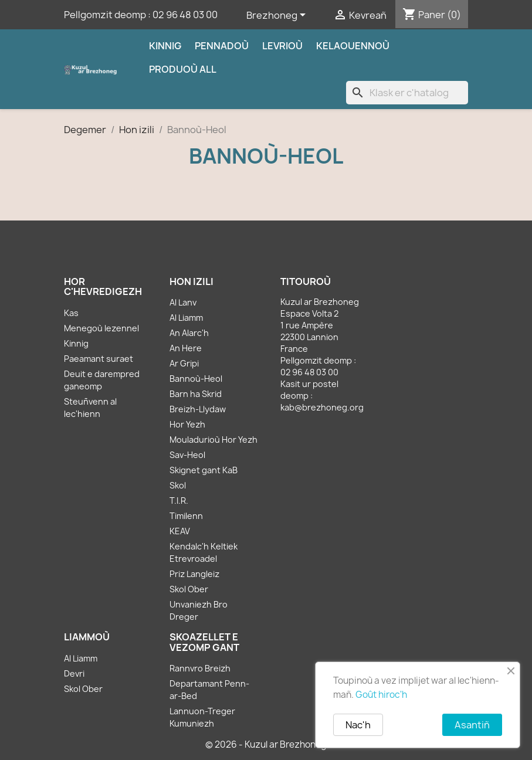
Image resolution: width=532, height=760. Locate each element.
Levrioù (282, 46)
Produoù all (183, 69)
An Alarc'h (189, 333)
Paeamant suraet (99, 359)
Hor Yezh (187, 424)
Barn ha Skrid (196, 394)
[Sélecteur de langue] (278, 16)
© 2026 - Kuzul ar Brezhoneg (266, 744)
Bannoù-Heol (196, 379)
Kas (71, 313)
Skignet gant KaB (204, 470)
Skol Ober (189, 589)
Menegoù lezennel (101, 328)
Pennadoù (222, 46)
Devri (74, 674)
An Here (186, 348)
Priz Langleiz (194, 574)
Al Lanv (183, 302)
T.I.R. (179, 501)
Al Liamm (186, 318)
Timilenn (186, 516)
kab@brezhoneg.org (322, 407)
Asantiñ (472, 725)
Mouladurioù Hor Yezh (214, 440)
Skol (178, 485)
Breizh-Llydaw (198, 409)
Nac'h (358, 725)
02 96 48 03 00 (185, 15)
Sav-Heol (187, 455)
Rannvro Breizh (200, 668)
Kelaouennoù (353, 46)
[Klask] (407, 93)
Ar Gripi (184, 363)
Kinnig (165, 46)
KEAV (180, 531)
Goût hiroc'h (381, 695)
